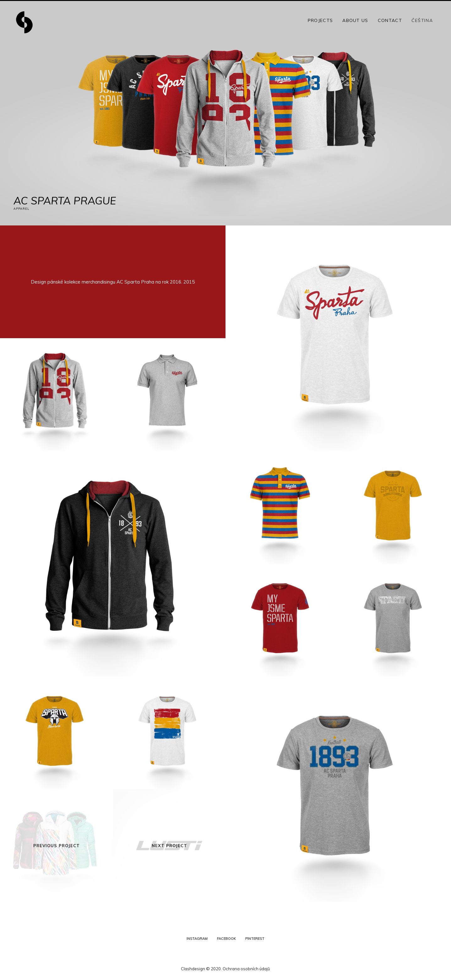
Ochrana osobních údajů (246, 969)
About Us (355, 20)
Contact (390, 20)
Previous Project (57, 846)
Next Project (169, 846)
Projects (320, 20)
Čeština (422, 20)
